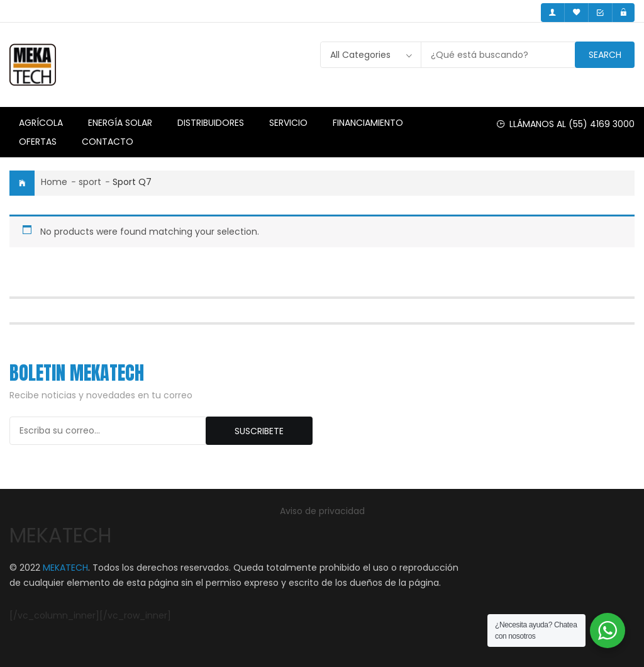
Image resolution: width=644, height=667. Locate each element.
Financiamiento (368, 123)
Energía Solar (120, 123)
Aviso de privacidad (322, 511)
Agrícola (41, 123)
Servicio (288, 123)
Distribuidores (211, 123)
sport (90, 182)
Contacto (108, 142)
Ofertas (38, 142)
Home (54, 182)
